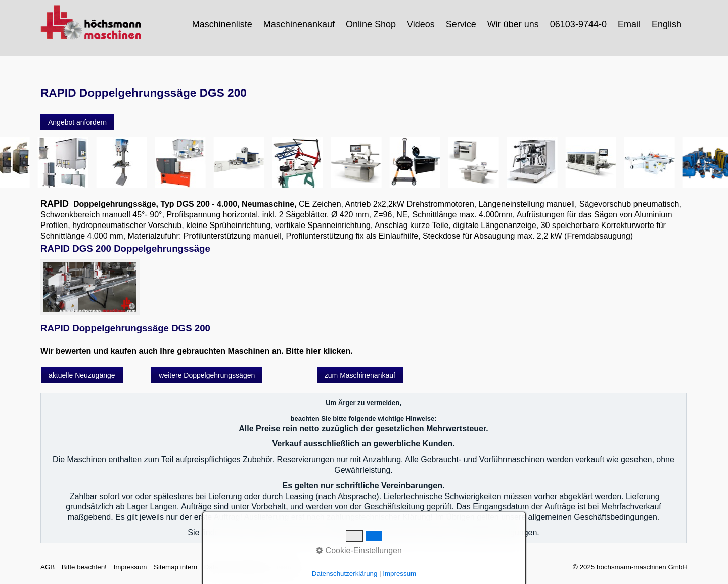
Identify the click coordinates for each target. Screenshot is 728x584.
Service (461, 24)
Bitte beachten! (84, 567)
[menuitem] (223, 24)
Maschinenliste (222, 24)
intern (285, 567)
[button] (77, 122)
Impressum (130, 567)
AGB (48, 567)
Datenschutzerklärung (237, 567)
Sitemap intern (175, 567)
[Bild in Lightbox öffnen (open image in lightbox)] (90, 287)
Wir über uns (513, 24)
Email (629, 24)
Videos (421, 24)
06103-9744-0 (578, 24)
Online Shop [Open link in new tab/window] (371, 24)
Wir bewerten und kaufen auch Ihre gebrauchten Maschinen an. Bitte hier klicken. (197, 351)
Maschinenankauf (299, 24)
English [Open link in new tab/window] (667, 24)
